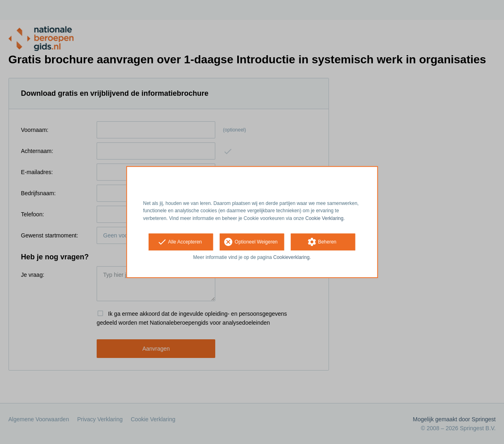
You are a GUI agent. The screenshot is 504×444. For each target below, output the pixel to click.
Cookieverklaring (291, 257)
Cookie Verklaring (324, 218)
